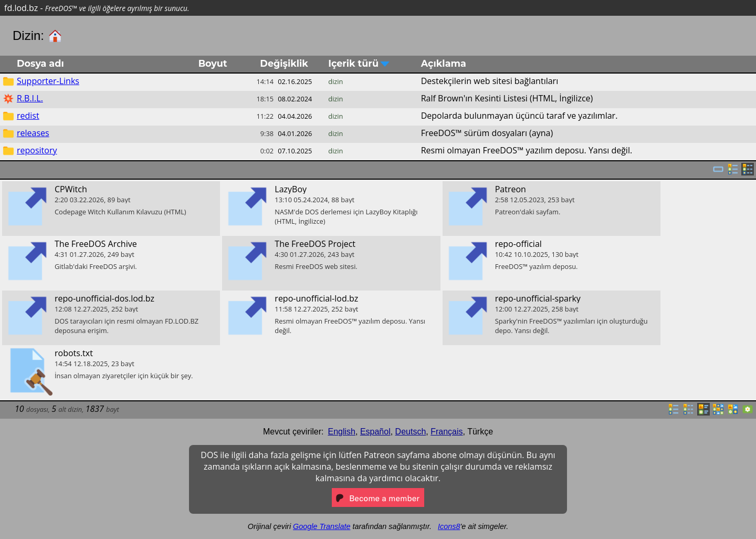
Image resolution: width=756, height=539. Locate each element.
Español (375, 432)
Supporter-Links (48, 81)
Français (447, 432)
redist (28, 116)
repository (37, 150)
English (342, 432)
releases (33, 133)
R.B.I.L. (30, 98)
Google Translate (322, 526)
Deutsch (411, 432)
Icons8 (449, 526)
